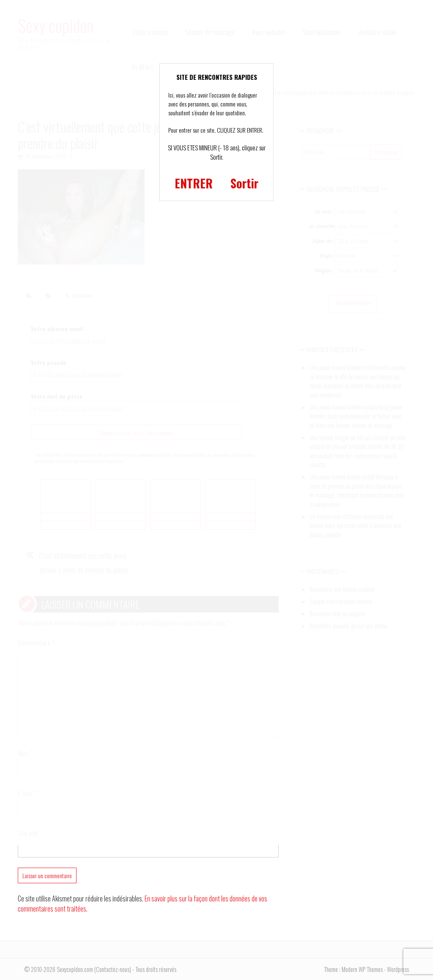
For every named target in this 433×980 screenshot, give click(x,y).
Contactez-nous (113, 969)
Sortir (244, 183)
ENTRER (194, 183)
